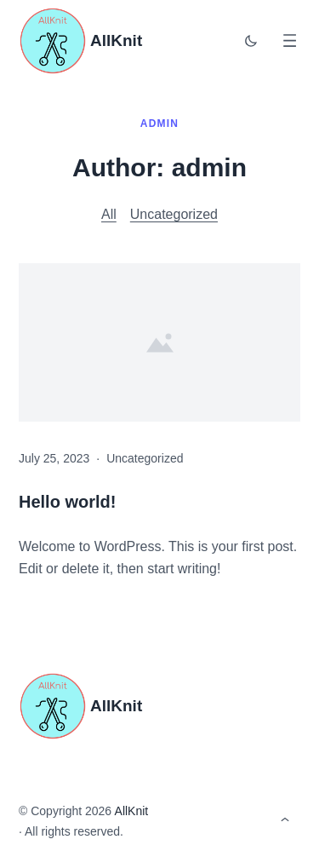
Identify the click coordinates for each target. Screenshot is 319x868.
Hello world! (67, 502)
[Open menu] (290, 40)
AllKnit (116, 40)
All (109, 214)
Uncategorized (174, 214)
